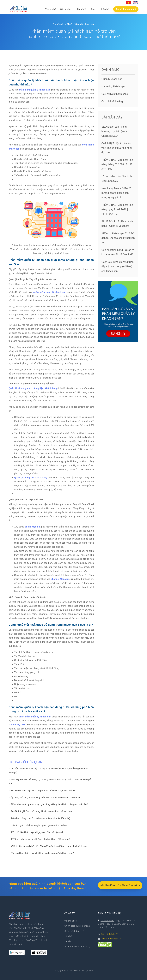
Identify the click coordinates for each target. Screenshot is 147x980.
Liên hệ (105, 9)
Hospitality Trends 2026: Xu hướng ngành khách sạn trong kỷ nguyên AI (117, 195)
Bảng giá (82, 9)
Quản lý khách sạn (112, 79)
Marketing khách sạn (113, 86)
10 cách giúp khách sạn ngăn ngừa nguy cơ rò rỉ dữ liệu (39, 825)
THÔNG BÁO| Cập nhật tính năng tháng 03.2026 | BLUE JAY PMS (117, 167)
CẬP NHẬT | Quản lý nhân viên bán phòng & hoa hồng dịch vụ (117, 150)
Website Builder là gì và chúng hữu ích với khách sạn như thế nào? (44, 791)
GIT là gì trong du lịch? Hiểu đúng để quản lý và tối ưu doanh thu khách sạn (49, 846)
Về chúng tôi (71, 921)
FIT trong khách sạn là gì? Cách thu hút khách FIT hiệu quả (41, 839)
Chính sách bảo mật (75, 931)
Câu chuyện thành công (115, 94)
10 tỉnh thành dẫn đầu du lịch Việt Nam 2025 (118, 181)
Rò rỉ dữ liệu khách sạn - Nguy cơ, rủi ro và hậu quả (37, 832)
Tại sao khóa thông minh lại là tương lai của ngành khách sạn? (43, 853)
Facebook (69, 941)
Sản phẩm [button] (66, 9)
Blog (69, 24)
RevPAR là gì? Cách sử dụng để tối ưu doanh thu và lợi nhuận (42, 811)
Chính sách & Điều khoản (77, 926)
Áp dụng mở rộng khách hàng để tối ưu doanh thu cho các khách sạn (45, 798)
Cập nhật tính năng (112, 101)
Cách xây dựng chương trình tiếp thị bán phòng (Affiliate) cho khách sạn (118, 269)
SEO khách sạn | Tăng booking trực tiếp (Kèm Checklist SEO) (114, 134)
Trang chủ (51, 9)
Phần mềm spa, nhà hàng (77, 946)
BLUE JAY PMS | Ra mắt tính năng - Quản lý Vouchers (118, 226)
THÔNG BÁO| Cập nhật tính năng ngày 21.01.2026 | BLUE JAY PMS (117, 212)
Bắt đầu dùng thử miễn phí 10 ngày (120, 885)
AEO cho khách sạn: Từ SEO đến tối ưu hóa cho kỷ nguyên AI (118, 240)
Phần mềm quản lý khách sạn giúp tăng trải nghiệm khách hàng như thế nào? (49, 804)
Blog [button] (93, 9)
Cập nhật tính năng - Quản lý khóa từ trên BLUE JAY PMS (118, 255)
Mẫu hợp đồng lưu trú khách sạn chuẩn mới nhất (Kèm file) (41, 818)
